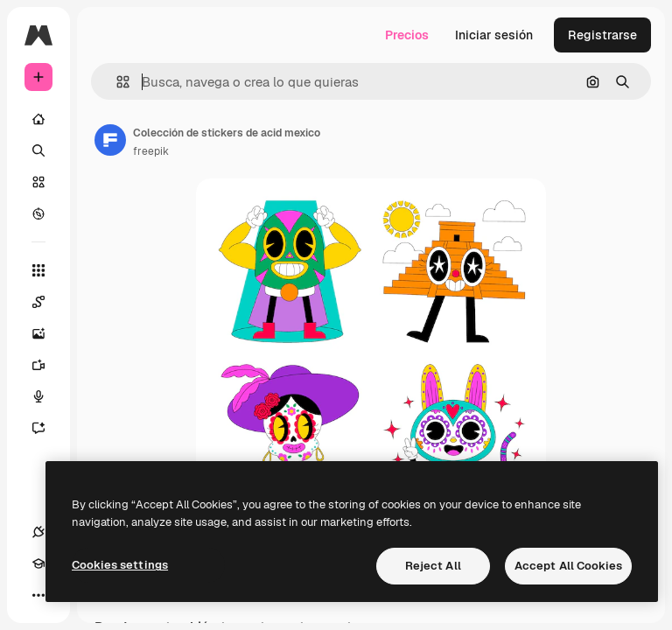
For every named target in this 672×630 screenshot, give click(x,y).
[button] (116, 82)
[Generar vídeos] (47, 365)
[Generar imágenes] (47, 333)
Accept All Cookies (568, 566)
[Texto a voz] (47, 396)
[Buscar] (38, 150)
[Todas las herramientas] (38, 270)
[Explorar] (38, 213)
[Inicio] (38, 119)
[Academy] (38, 563)
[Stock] (38, 182)
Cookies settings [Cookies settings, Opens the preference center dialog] (120, 565)
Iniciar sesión (494, 35)
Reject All (433, 566)
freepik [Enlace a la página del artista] (151, 151)
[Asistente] (47, 428)
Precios (407, 35)
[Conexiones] (38, 532)
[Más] (38, 595)
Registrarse (602, 35)
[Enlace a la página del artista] (110, 140)
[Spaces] (47, 302)
